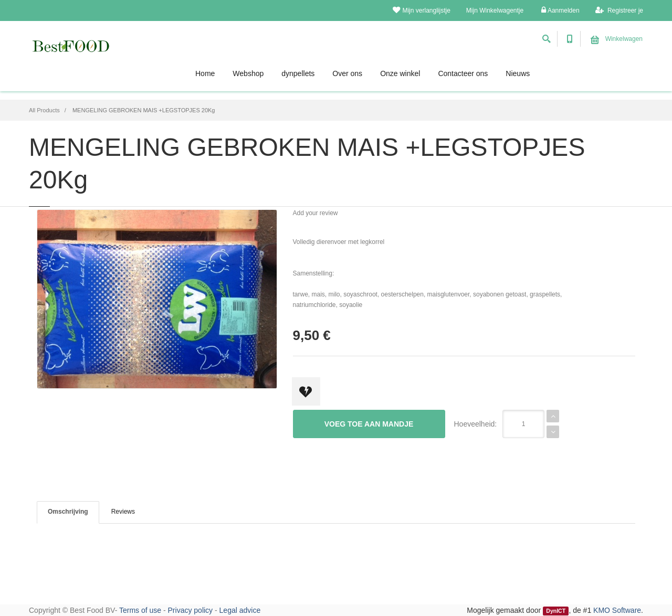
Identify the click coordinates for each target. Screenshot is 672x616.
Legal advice (240, 610)
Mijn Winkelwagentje (495, 10)
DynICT (556, 611)
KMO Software (617, 610)
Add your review (316, 213)
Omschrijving (68, 512)
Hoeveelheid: (476, 424)
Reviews (123, 512)
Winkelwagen (617, 39)
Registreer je (619, 10)
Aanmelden (560, 10)
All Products (44, 110)
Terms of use (140, 610)
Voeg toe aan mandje (369, 424)
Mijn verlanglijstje (421, 10)
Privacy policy (191, 610)
